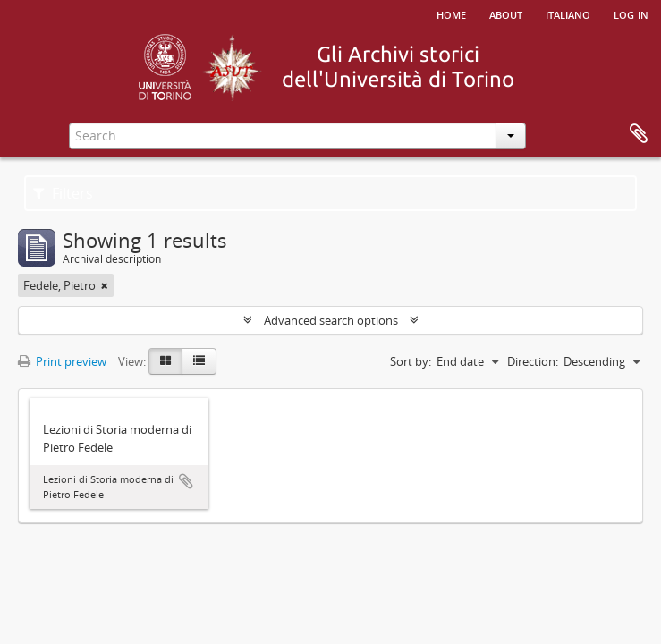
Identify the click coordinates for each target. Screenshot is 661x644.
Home (451, 13)
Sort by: (411, 361)
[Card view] (165, 361)
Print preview (62, 361)
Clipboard (639, 134)
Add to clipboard (186, 481)
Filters (63, 193)
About (506, 13)
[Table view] (199, 361)
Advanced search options (331, 320)
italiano (568, 13)
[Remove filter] (105, 285)
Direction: (533, 361)
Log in (631, 13)
